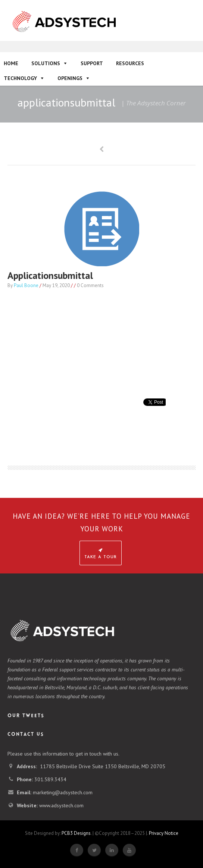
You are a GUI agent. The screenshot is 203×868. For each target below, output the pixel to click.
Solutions (46, 63)
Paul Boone (26, 285)
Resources (130, 63)
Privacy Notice (164, 833)
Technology (20, 78)
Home (11, 63)
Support (92, 63)
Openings (70, 78)
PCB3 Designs (76, 833)
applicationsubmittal (50, 275)
